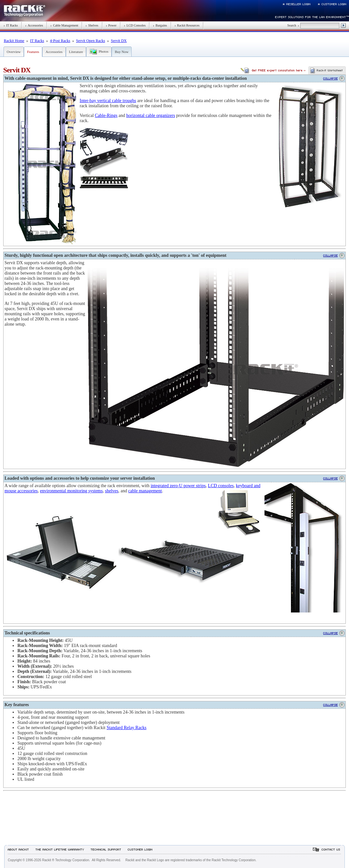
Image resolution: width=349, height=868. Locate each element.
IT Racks (11, 25)
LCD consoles (221, 486)
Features (33, 52)
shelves (111, 491)
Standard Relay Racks (126, 728)
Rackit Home (14, 41)
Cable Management (64, 25)
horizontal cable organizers (150, 115)
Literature (76, 52)
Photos (104, 51)
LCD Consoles (135, 25)
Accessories (34, 25)
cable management (145, 491)
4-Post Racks (60, 41)
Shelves (92, 25)
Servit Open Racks (91, 41)
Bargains (160, 25)
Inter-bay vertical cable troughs (108, 101)
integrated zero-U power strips (178, 486)
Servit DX (119, 41)
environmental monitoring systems (71, 491)
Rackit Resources (187, 25)
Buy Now (122, 52)
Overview (14, 52)
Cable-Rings (106, 115)
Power (111, 25)
